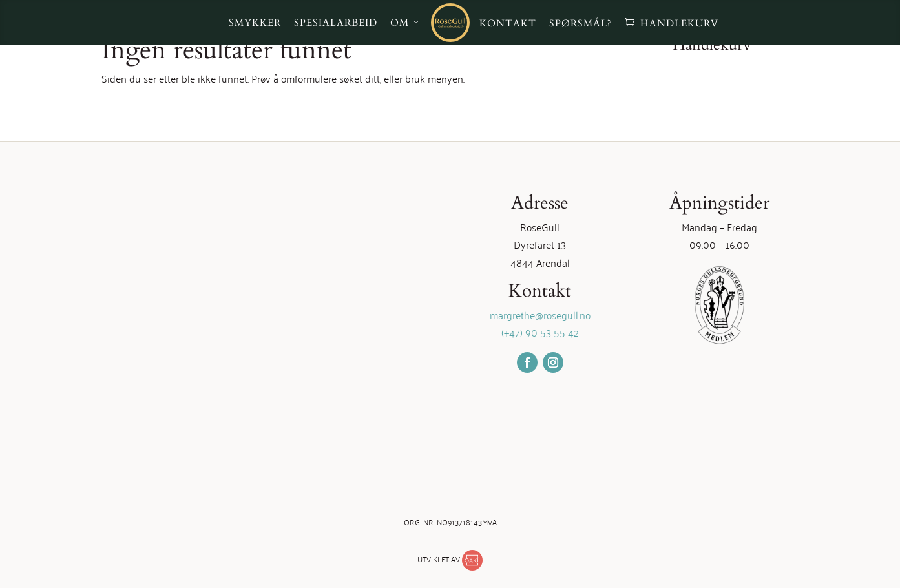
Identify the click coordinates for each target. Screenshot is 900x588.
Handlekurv (679, 23)
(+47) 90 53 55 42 (540, 332)
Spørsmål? (581, 23)
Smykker (255, 23)
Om (400, 23)
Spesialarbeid (336, 23)
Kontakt (508, 23)
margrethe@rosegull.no (540, 315)
